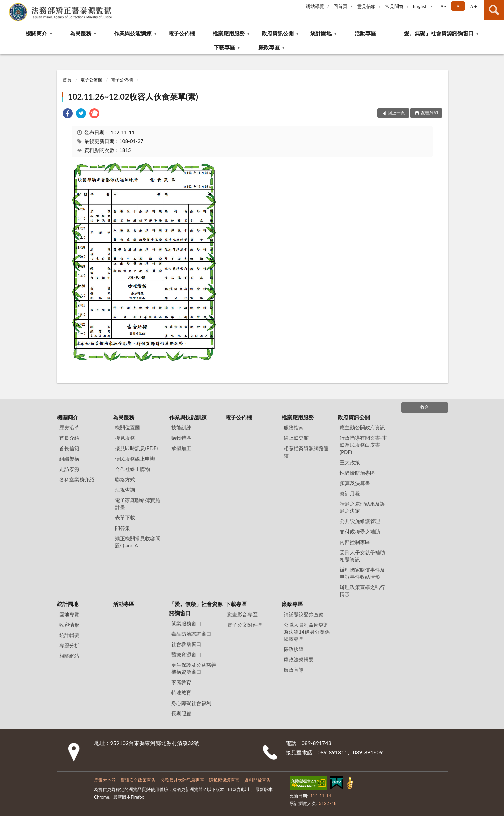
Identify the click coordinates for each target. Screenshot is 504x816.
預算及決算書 (355, 483)
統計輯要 (69, 635)
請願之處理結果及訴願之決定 (362, 507)
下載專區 (224, 47)
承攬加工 (181, 448)
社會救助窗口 (186, 644)
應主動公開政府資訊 (362, 427)
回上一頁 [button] (396, 113)
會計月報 (350, 493)
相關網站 (69, 656)
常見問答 (394, 6)
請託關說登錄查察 (304, 614)
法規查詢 (125, 490)
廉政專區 (269, 47)
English (420, 6)
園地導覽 (69, 614)
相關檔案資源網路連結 (306, 452)
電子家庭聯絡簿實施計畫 (138, 504)
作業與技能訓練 (133, 33)
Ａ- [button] (443, 6)
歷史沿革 (69, 427)
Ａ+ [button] (473, 6)
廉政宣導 (294, 670)
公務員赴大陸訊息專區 (182, 780)
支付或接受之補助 (360, 532)
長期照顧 (181, 713)
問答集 (123, 528)
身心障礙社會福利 (191, 703)
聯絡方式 (125, 479)
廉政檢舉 (294, 649)
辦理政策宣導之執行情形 (362, 591)
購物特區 (181, 438)
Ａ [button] (458, 6)
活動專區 (365, 33)
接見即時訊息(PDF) (136, 448)
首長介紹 (69, 438)
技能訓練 (181, 427)
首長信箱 (69, 448)
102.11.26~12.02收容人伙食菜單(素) (133, 97)
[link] (68, 114)
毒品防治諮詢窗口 (191, 634)
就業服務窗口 (186, 623)
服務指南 (294, 427)
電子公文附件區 (245, 625)
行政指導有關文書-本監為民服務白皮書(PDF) (363, 445)
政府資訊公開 (278, 33)
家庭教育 (181, 682)
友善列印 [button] (429, 113)
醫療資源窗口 (186, 654)
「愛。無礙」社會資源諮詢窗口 (436, 33)
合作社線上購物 (133, 469)
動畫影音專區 (242, 614)
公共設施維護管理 (360, 521)
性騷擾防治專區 (357, 473)
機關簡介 (36, 33)
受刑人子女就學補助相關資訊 (362, 556)
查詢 (494, 10)
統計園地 (321, 33)
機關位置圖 (128, 427)
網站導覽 (315, 6)
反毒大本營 (105, 780)
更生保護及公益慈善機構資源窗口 (194, 668)
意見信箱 (366, 6)
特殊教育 (181, 692)
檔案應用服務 (229, 33)
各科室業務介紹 (77, 479)
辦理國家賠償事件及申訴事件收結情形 (362, 573)
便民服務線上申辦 (135, 459)
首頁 (67, 80)
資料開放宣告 (258, 780)
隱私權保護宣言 (224, 780)
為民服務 (81, 33)
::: (6, 6)
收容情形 (69, 625)
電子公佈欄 (182, 33)
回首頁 (340, 6)
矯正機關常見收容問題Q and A (138, 542)
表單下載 (125, 517)
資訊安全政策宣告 (138, 780)
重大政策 (350, 462)
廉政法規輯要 (299, 659)
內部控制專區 (355, 542)
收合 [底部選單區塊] (425, 407)
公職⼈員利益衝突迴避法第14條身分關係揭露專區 (307, 632)
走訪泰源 (69, 469)
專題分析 (69, 645)
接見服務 (125, 438)
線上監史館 (296, 438)
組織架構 (69, 459)
